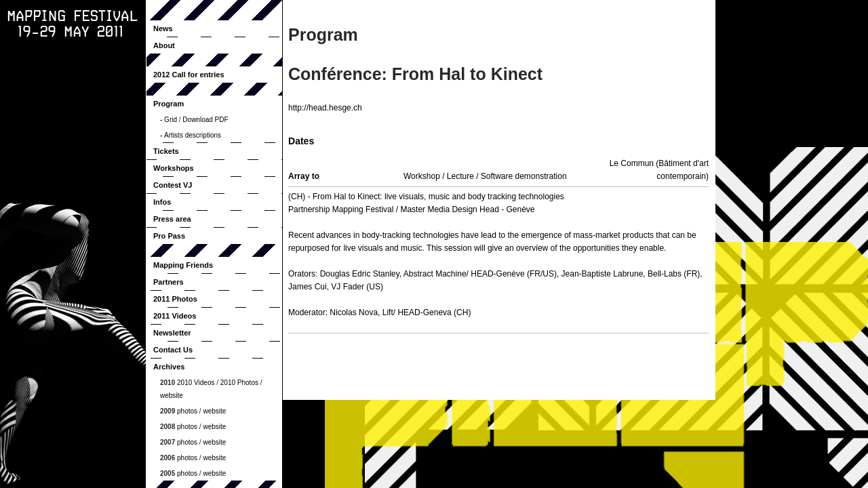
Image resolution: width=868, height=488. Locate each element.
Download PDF (205, 120)
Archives (169, 367)
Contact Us (173, 350)
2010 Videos (196, 383)
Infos (162, 202)
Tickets (166, 151)
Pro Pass (169, 236)
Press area (172, 219)
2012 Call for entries (189, 75)
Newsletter (172, 333)
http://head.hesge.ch (325, 108)
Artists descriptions (193, 135)
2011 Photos (175, 299)
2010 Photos (239, 383)
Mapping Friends (183, 265)
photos (187, 411)
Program (169, 104)
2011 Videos (175, 316)
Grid (171, 120)
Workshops (174, 168)
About (164, 45)
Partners (169, 282)
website (172, 395)
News (163, 28)
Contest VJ (173, 185)
